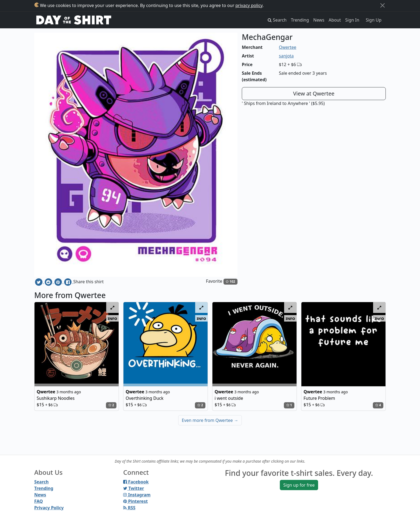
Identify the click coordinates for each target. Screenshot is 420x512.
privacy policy (249, 5)
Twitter (134, 488)
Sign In (352, 20)
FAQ (39, 501)
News (319, 20)
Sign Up (374, 20)
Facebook (136, 482)
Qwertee (288, 47)
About (335, 20)
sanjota (286, 56)
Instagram (137, 495)
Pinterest (135, 501)
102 (230, 281)
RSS (129, 508)
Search (41, 482)
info (113, 318)
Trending (300, 20)
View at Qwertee (314, 93)
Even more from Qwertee (210, 420)
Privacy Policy (49, 508)
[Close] (383, 5)
